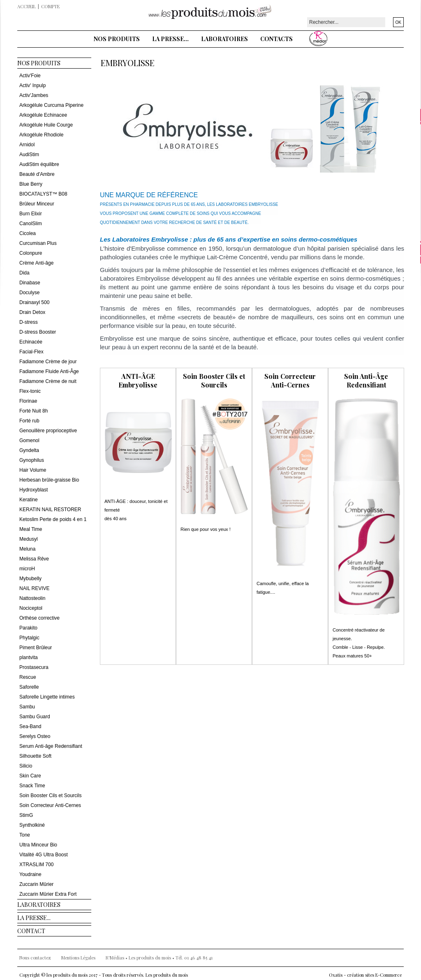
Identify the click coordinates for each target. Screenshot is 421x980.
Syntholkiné (32, 825)
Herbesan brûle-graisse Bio (49, 480)
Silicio (26, 766)
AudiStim (29, 154)
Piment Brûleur (36, 648)
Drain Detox (32, 312)
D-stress (29, 322)
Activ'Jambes (34, 95)
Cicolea (28, 233)
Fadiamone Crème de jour (48, 362)
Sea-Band (30, 726)
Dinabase (30, 283)
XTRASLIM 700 (36, 865)
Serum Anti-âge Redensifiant (51, 746)
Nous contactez (35, 958)
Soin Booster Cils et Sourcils (50, 796)
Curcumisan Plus (38, 243)
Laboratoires (224, 39)
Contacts (276, 39)
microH (27, 569)
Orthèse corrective (39, 618)
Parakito (28, 628)
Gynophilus (32, 460)
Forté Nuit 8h (34, 411)
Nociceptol (31, 608)
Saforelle (29, 687)
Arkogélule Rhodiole (41, 135)
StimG (26, 815)
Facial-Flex (31, 352)
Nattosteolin (32, 598)
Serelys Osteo (35, 736)
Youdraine (30, 874)
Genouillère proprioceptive (48, 431)
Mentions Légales (78, 958)
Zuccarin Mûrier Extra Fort (48, 894)
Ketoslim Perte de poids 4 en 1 (53, 519)
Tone (25, 835)
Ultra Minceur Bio (38, 845)
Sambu (27, 707)
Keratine (29, 500)
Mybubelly (30, 579)
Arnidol (27, 145)
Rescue (28, 677)
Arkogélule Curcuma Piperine (51, 105)
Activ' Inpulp (32, 85)
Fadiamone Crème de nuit (48, 381)
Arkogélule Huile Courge (46, 125)
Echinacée (31, 342)
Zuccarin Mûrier (36, 884)
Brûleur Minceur (37, 204)
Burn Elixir (31, 214)
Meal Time (31, 529)
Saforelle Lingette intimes (47, 697)
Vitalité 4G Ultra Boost (44, 855)
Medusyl (29, 539)
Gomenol (29, 440)
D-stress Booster (38, 332)
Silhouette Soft (35, 756)
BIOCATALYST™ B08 (43, 194)
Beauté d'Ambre (37, 174)
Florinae (28, 401)
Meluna (27, 549)
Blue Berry (31, 184)
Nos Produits (117, 39)
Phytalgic (29, 638)
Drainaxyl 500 (34, 302)
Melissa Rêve (34, 559)
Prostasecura (34, 667)
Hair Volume (33, 470)
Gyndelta (29, 450)
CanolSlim (31, 224)
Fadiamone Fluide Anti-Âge (49, 371)
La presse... (170, 39)
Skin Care (30, 776)
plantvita (29, 657)
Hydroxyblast (34, 490)
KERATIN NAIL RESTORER (50, 510)
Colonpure (31, 253)
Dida (24, 273)
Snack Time (32, 786)
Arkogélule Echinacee (43, 115)
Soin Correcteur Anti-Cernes (50, 805)
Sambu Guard (35, 717)
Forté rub (29, 421)
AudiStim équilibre (39, 164)
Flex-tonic (30, 391)
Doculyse (29, 293)
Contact (31, 931)
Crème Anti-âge (36, 263)
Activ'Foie (30, 76)
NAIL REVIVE (35, 588)
